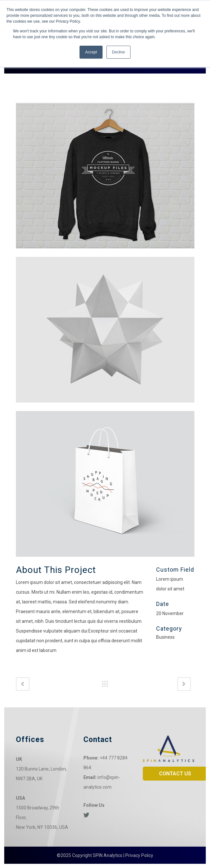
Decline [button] (118, 52)
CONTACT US (175, 774)
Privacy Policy (139, 855)
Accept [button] (91, 52)
